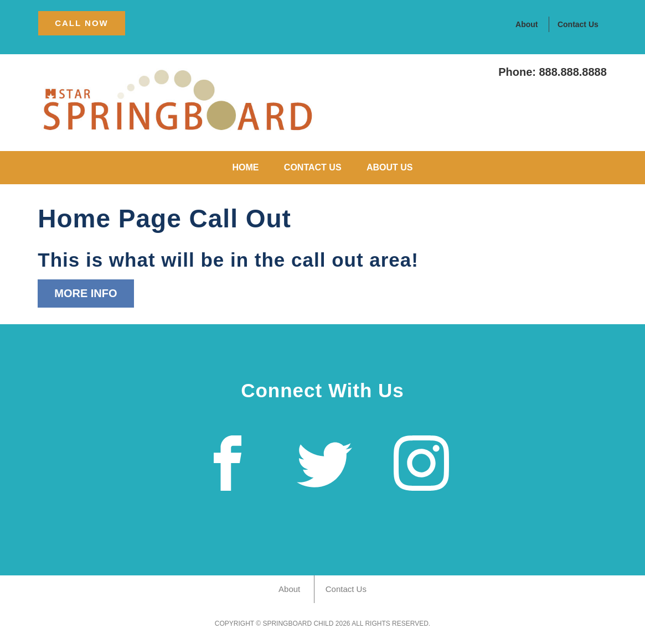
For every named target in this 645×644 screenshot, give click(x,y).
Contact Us (578, 24)
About (527, 24)
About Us (390, 167)
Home (245, 167)
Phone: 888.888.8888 (553, 72)
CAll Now (82, 23)
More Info (86, 293)
